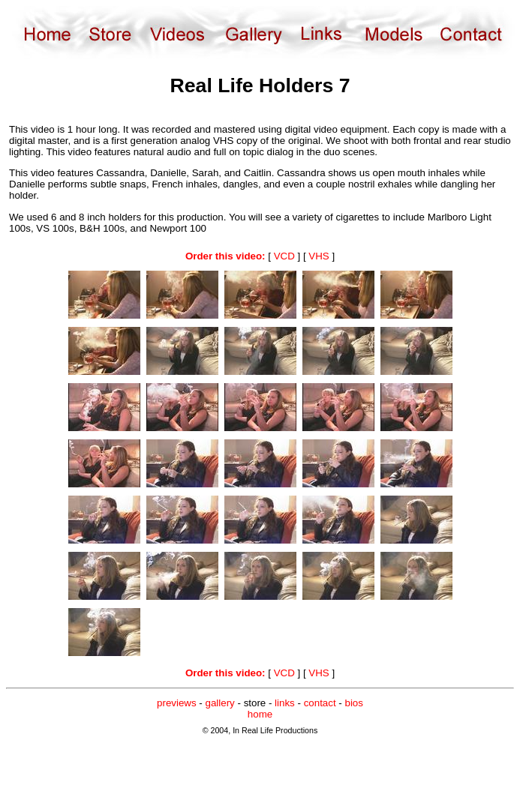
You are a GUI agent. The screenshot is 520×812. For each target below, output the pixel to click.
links (285, 703)
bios (353, 703)
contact (320, 703)
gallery (220, 703)
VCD (284, 256)
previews (177, 703)
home (260, 714)
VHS (319, 256)
